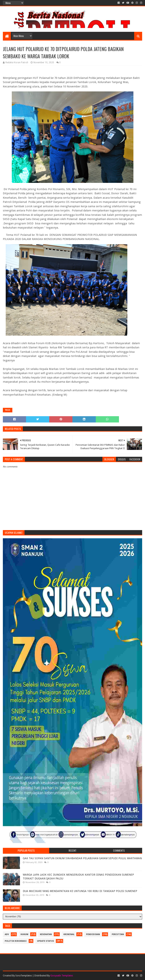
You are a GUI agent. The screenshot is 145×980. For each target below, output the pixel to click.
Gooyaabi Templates (62, 976)
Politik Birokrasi (16, 941)
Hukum (24, 934)
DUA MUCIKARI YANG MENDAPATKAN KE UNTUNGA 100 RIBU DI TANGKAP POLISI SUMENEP (80, 891)
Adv (7, 934)
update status (46, 941)
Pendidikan (93, 934)
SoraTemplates (24, 976)
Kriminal (69, 934)
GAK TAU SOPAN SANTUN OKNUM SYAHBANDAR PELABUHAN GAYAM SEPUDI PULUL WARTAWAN (82, 858)
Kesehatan (46, 934)
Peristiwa (118, 934)
